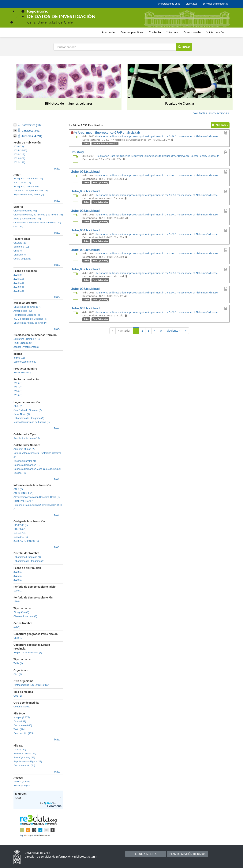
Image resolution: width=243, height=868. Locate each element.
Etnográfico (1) (21, 612)
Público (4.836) (22, 782)
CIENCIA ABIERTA (146, 854)
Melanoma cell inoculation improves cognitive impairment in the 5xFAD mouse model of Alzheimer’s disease (157, 136)
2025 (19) (19, 279)
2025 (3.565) (20, 151)
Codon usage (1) (22, 707)
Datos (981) (20, 721)
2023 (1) (18, 383)
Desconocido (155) (24, 733)
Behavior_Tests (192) (25, 754)
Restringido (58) (22, 786)
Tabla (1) (18, 663)
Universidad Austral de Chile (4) (30, 323)
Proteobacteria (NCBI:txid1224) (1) (32, 685)
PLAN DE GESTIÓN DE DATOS (188, 854)
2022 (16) (19, 291)
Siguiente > (173, 331)
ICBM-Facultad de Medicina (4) (30, 319)
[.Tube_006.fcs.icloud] (76, 257)
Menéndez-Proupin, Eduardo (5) (31, 191)
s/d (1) (17, 627)
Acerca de (108, 32)
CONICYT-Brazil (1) (24, 501)
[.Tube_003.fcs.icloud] (76, 218)
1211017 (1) (20, 533)
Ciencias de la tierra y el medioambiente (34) (37, 223)
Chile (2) (18, 406)
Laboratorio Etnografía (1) (27, 557)
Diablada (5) (20, 255)
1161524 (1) (20, 529)
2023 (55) (19, 287)
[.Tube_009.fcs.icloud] (76, 316)
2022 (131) (19, 162)
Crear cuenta (192, 32)
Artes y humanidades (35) (27, 219)
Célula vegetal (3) (23, 259)
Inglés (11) (19, 358)
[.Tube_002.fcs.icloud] (76, 199)
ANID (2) (18, 489)
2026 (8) (18, 275)
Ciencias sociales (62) (25, 211)
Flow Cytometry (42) (24, 758)
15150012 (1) (21, 537)
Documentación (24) (24, 766)
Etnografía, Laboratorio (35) (28, 179)
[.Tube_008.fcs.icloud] (76, 296)
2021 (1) (18, 576)
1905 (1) (18, 591)
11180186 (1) (21, 525)
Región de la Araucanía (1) (28, 653)
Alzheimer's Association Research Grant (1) (37, 497)
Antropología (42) (23, 311)
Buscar (184, 47)
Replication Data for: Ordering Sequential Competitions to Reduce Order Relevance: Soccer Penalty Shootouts (158, 156)
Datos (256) (20, 750)
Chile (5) (18, 251)
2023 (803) (19, 158)
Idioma (172, 32)
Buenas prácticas (132, 32)
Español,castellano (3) (25, 362)
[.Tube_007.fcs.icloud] (76, 277)
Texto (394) (19, 729)
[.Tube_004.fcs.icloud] (76, 238)
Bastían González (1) (25, 461)
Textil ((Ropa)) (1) (23, 343)
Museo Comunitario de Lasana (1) (32, 422)
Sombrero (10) (21, 247)
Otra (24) (18, 227)
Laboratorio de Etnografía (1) (29, 418)
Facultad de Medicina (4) (27, 315)
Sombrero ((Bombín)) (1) (27, 339)
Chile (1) (18, 638)
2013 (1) (18, 395)
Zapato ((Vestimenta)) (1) (27, 347)
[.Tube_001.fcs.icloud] (76, 179)
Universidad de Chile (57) (27, 307)
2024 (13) (19, 283)
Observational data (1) (25, 616)
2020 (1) (18, 391)
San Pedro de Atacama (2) (28, 410)
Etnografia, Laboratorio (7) (27, 187)
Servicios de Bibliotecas (216, 4)
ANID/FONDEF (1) (23, 493)
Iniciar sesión (215, 32)
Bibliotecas (191, 4)
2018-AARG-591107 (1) (26, 541)
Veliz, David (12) (22, 183)
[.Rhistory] (76, 160)
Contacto (155, 32)
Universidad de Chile (169, 4)
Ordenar (220, 125)
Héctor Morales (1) (23, 373)
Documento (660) (23, 725)
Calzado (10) (20, 243)
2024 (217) (19, 155)
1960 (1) (18, 602)
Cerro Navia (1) (22, 414)
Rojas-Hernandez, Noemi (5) (29, 195)
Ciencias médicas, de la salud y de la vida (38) (38, 215)
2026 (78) (19, 147)
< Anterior (124, 331)
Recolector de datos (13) (27, 438)
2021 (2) (18, 387)
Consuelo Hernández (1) (26, 465)
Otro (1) (18, 674)
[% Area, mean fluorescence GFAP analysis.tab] (76, 140)
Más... (58, 169)
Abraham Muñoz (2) (24, 449)
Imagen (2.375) (22, 717)
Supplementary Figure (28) (28, 762)
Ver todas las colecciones (211, 113)
